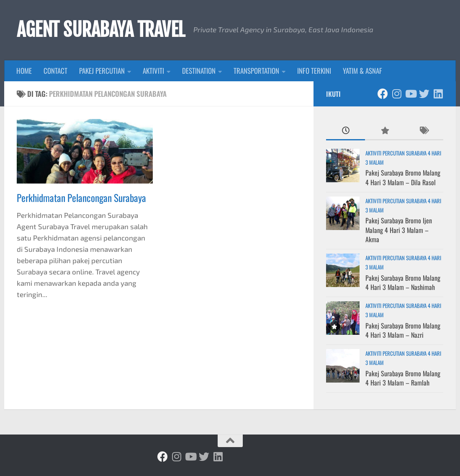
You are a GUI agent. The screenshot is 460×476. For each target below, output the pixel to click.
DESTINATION (199, 71)
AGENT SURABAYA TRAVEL (101, 30)
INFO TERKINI (314, 71)
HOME (24, 71)
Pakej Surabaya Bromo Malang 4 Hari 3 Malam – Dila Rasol (403, 177)
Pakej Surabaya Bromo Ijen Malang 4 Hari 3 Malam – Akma (399, 230)
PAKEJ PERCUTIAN (102, 71)
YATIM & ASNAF (362, 71)
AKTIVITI (153, 71)
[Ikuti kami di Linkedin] (438, 94)
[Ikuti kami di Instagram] (397, 94)
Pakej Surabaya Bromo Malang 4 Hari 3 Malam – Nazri (403, 330)
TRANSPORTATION (256, 71)
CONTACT (55, 71)
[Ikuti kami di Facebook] (383, 94)
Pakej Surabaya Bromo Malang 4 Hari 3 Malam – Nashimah (403, 282)
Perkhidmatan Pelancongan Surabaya (81, 198)
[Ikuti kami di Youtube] (410, 94)
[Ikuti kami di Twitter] (424, 94)
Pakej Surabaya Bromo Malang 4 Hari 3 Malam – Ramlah (403, 378)
